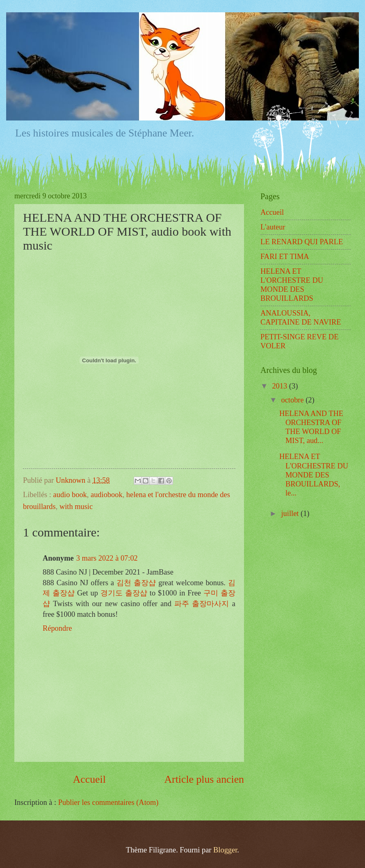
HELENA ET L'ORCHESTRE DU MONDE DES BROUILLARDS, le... (314, 475)
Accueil (89, 779)
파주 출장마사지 (202, 604)
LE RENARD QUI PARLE (302, 242)
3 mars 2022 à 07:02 (107, 558)
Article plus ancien (204, 779)
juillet (291, 514)
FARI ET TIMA (285, 257)
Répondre (57, 628)
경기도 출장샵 (124, 593)
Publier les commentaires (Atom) (108, 802)
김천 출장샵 (136, 583)
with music (76, 507)
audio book (70, 495)
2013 (280, 386)
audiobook (107, 495)
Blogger (225, 850)
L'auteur (273, 227)
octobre (294, 400)
